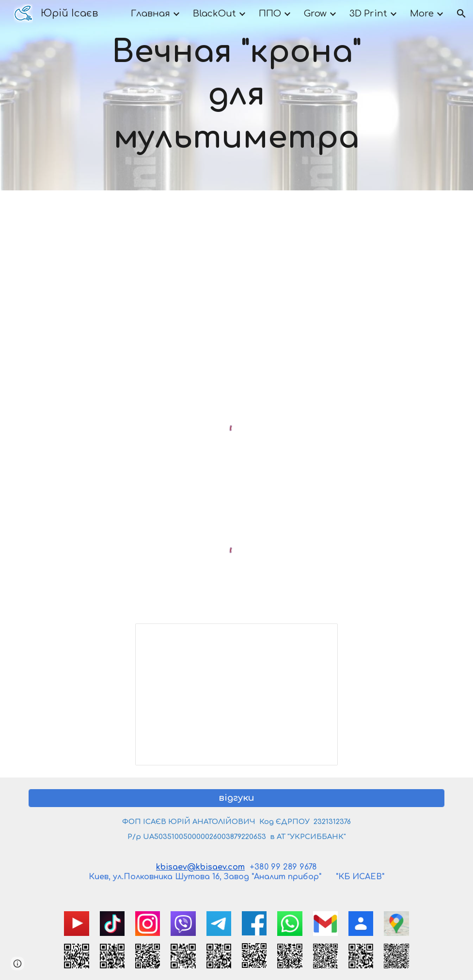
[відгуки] (236, 798)
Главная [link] (150, 14)
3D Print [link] (368, 14)
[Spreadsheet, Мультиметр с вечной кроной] (236, 694)
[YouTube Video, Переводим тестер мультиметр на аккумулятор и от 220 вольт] (237, 279)
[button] (461, 14)
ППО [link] (270, 14)
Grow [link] (315, 14)
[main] (237, 95)
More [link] (422, 14)
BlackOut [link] (214, 14)
